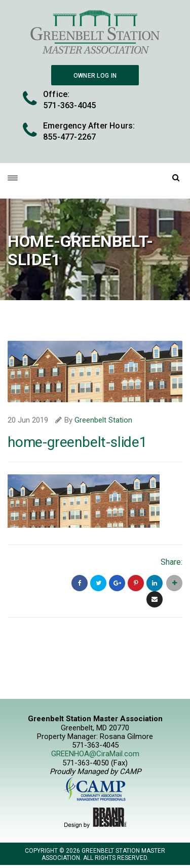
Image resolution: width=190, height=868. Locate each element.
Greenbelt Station (103, 420)
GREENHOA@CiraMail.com (95, 754)
